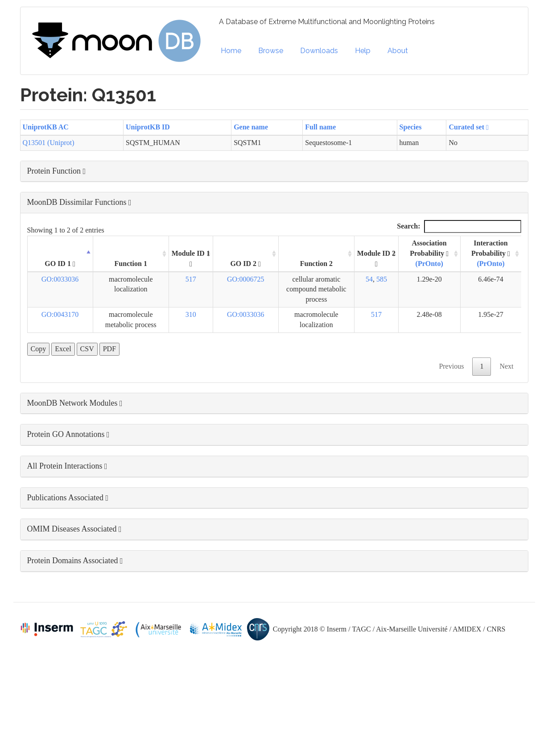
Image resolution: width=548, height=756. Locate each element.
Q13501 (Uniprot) (49, 143)
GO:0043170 (60, 314)
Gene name (251, 127)
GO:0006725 (246, 279)
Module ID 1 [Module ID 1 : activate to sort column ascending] (191, 259)
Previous (451, 366)
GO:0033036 (60, 279)
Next (506, 366)
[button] (274, 171)
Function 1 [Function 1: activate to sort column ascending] (131, 264)
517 (191, 279)
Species (411, 127)
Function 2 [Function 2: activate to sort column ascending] (316, 264)
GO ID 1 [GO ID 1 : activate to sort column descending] (60, 264)
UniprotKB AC (46, 127)
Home (231, 51)
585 (382, 279)
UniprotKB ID (148, 127)
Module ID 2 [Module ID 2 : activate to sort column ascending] (376, 259)
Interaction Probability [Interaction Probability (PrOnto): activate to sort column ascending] (491, 253)
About (398, 51)
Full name (320, 127)
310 (191, 314)
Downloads (319, 51)
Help (363, 51)
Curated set (468, 127)
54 (369, 279)
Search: (459, 226)
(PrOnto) (429, 264)
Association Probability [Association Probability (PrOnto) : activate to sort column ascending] (429, 253)
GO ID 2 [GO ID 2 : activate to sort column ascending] (245, 264)
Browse (271, 51)
